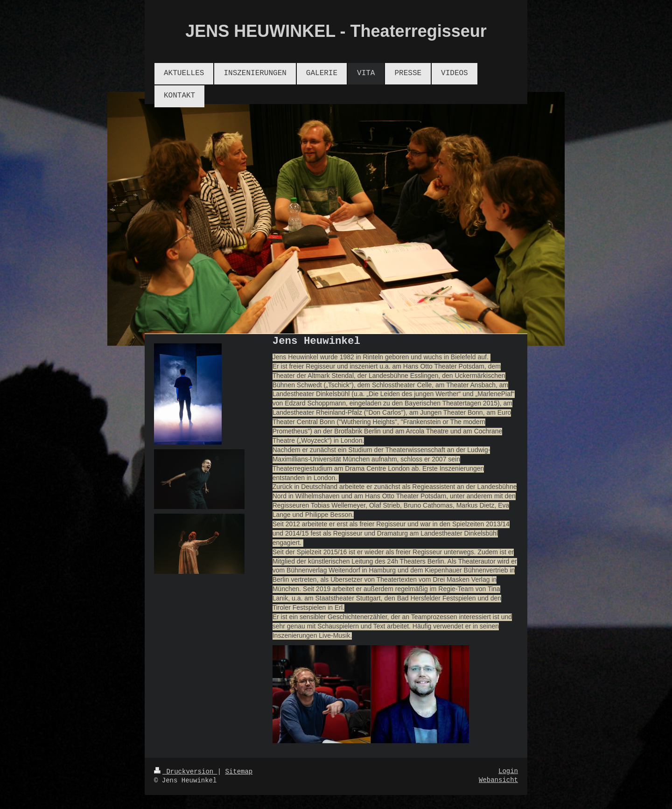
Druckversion (186, 772)
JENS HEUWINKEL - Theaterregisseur (336, 31)
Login (508, 771)
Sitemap (239, 772)
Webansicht (498, 780)
